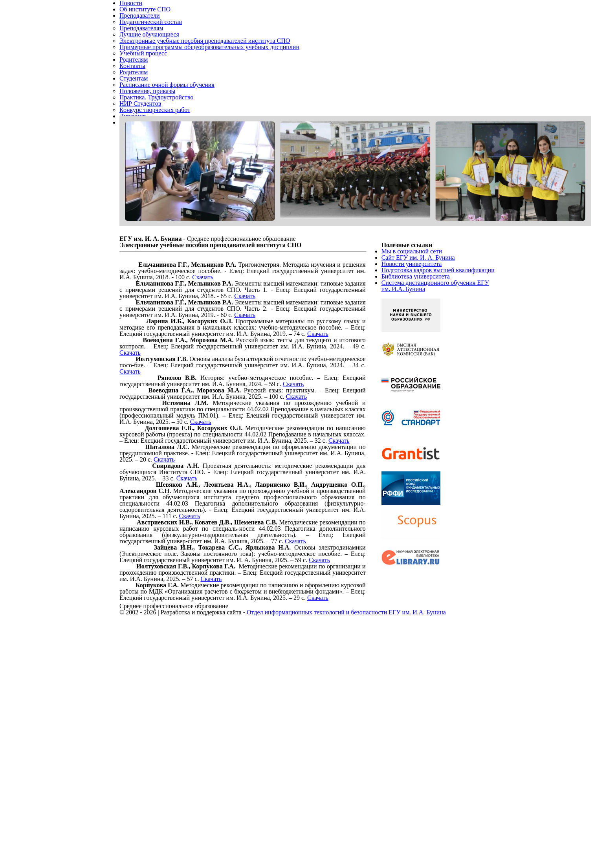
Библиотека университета (419, 377)
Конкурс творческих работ (157, 165)
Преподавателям (144, 42)
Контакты (133, 99)
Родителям (135, 89)
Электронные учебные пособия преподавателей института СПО (213, 61)
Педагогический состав (153, 33)
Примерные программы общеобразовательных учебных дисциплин (218, 71)
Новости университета (414, 348)
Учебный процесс (145, 80)
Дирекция (133, 174)
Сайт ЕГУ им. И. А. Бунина (420, 339)
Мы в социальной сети (414, 329)
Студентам (135, 118)
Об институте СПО (147, 14)
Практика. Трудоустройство (159, 146)
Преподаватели (142, 23)
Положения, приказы (150, 137)
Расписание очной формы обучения (172, 127)
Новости (132, 5)
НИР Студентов (142, 155)
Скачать (259, 371)
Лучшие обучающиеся (152, 52)
